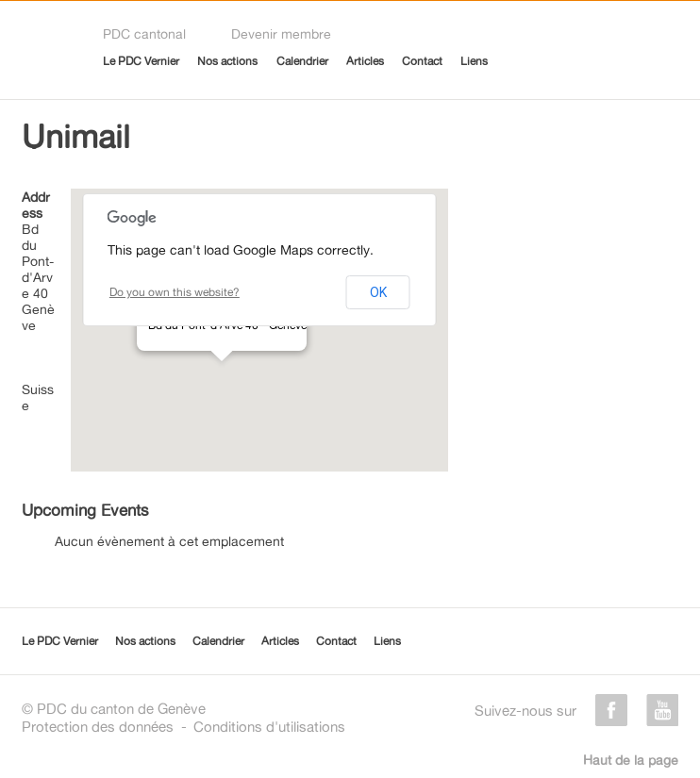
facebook (611, 710)
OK (378, 292)
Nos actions (227, 61)
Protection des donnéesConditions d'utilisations (183, 727)
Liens (474, 61)
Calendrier (302, 61)
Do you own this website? (175, 292)
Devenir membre (281, 33)
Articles (365, 61)
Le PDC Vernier (141, 61)
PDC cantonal (144, 33)
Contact (422, 61)
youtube (662, 710)
